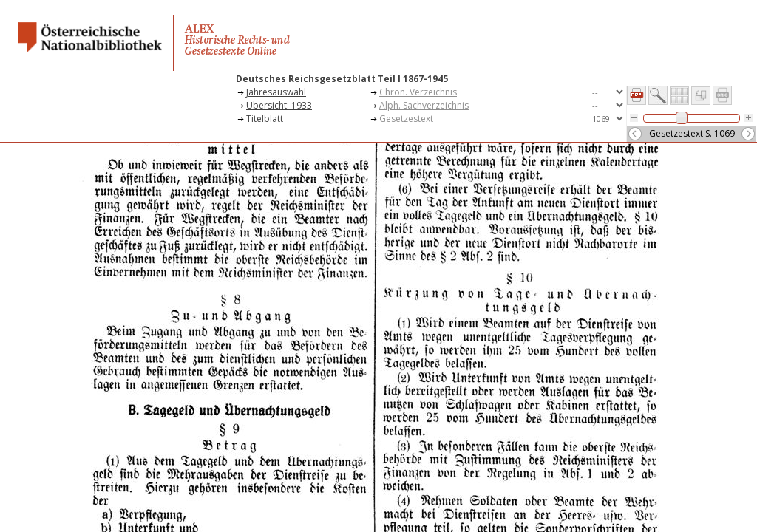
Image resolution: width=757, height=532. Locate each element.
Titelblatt (265, 119)
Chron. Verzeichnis (418, 92)
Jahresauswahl (276, 92)
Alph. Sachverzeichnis (424, 105)
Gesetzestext (406, 119)
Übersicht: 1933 (279, 105)
